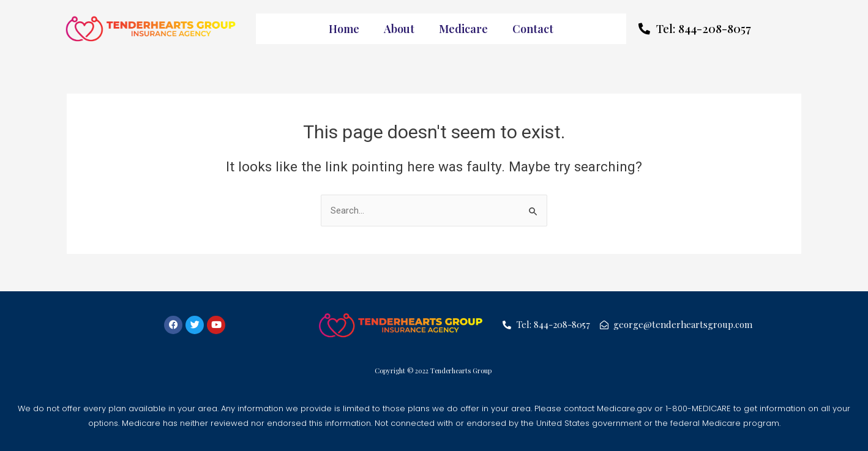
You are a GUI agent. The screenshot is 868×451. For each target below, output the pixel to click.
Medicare (463, 29)
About (399, 29)
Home (344, 29)
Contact (533, 29)
